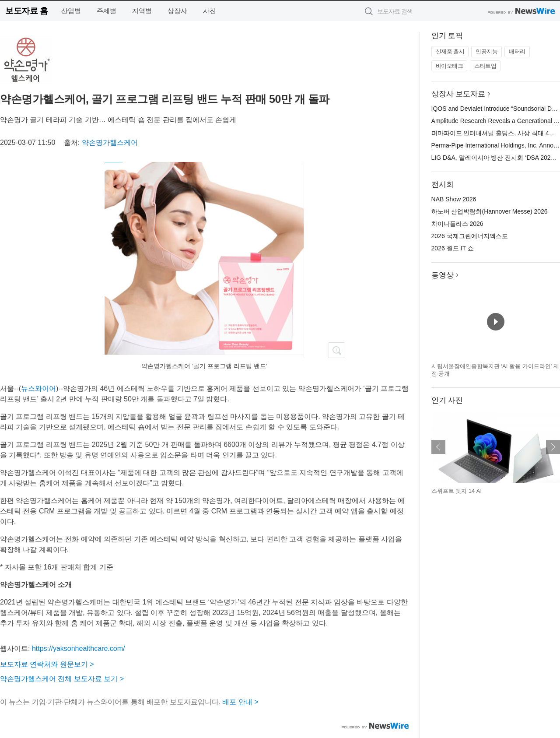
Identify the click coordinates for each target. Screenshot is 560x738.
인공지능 (486, 51)
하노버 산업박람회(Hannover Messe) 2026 (490, 211)
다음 (553, 447)
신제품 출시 (450, 51)
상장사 (177, 11)
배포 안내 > (240, 702)
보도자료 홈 (26, 11)
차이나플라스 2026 (457, 224)
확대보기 (336, 350)
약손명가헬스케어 (110, 142)
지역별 (142, 11)
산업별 (71, 11)
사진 (210, 11)
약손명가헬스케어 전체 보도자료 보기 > (62, 679)
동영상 (443, 275)
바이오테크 (450, 66)
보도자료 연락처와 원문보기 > (47, 664)
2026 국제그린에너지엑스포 (470, 236)
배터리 (517, 51)
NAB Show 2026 (454, 199)
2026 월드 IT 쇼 (453, 248)
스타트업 (485, 66)
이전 (438, 447)
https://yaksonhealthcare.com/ (79, 648)
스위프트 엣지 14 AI (457, 491)
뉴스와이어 (38, 388)
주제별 (107, 11)
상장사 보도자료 (458, 94)
